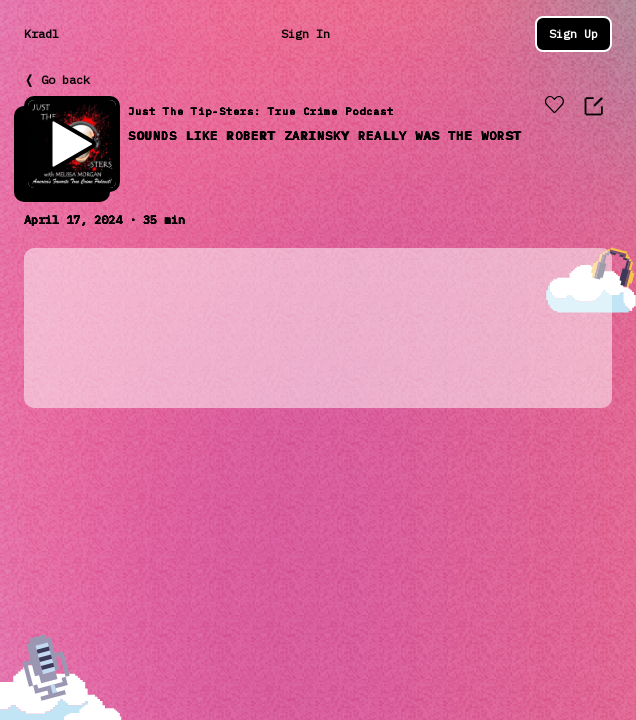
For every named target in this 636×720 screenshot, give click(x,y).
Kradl (41, 33)
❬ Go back (57, 79)
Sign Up (573, 33)
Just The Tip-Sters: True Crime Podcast (261, 111)
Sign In (305, 33)
